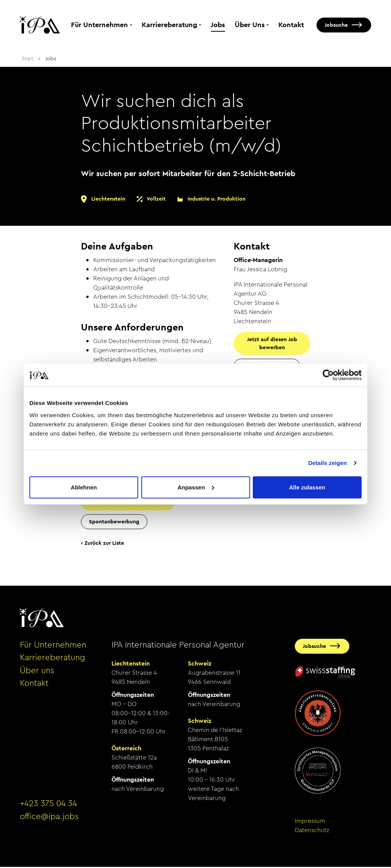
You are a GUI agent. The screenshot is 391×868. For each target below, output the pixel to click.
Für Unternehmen (99, 26)
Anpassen (196, 487)
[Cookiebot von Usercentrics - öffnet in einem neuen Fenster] (328, 375)
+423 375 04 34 (48, 805)
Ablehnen (84, 487)
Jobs (218, 26)
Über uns (37, 672)
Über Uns (250, 26)
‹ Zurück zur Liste (103, 544)
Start (27, 60)
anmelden (30, 841)
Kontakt (291, 26)
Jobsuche (336, 26)
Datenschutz (312, 831)
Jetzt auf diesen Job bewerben (272, 345)
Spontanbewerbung (114, 523)
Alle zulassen (307, 487)
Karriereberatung (169, 26)
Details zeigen (327, 463)
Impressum (310, 822)
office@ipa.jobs (49, 818)
